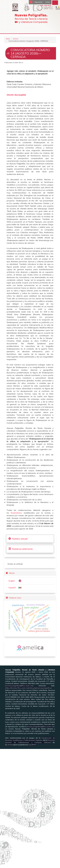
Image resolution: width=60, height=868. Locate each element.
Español (12, 588)
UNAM (10, 745)
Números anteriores (22, 549)
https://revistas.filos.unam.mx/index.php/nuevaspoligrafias (28, 688)
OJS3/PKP (32, 745)
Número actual (20, 539)
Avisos (16, 39)
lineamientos (17, 513)
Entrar (48, 2)
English (12, 581)
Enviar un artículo (15, 564)
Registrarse (38, 2)
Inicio (8, 39)
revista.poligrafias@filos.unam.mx (19, 686)
